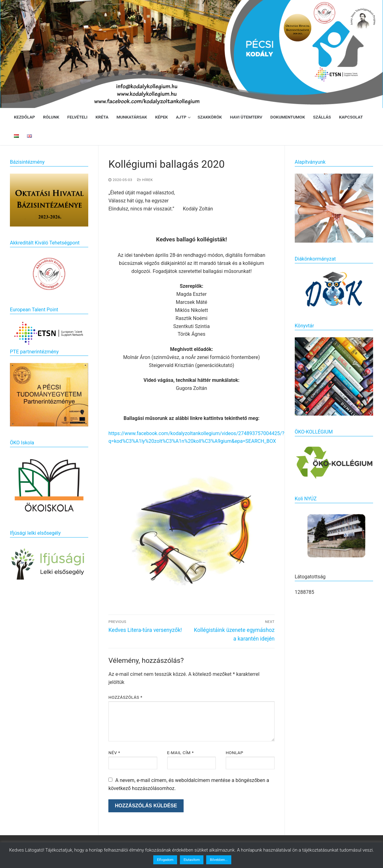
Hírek (145, 180)
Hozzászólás (125, 697)
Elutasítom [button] (192, 860)
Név (114, 753)
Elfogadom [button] (165, 860)
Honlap (235, 753)
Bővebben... (219, 860)
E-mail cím (181, 753)
